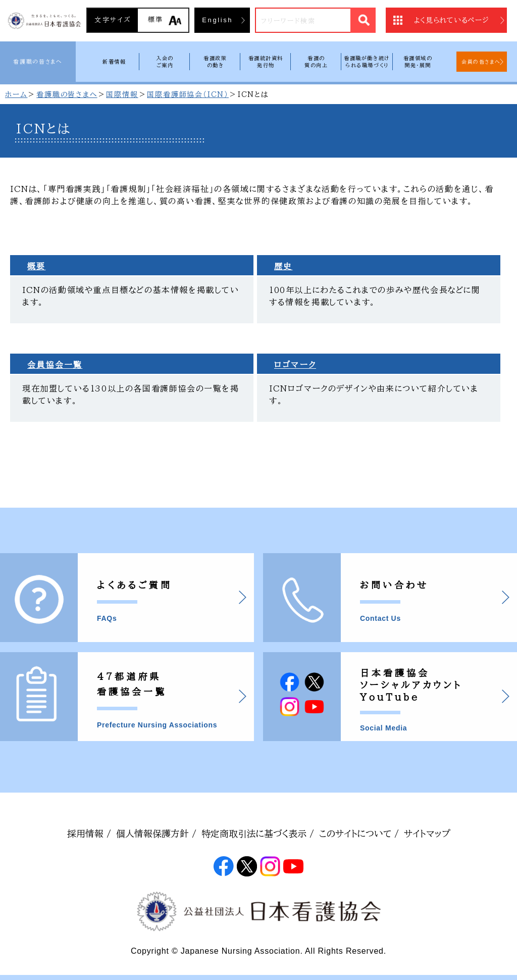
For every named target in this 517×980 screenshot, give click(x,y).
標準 (156, 19)
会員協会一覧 (55, 365)
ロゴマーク (295, 365)
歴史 (283, 266)
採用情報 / (89, 834)
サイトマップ (427, 834)
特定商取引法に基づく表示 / (258, 834)
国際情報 (122, 94)
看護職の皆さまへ (38, 61)
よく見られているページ (452, 20)
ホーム (16, 94)
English (217, 20)
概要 (36, 266)
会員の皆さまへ (481, 62)
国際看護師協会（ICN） (188, 94)
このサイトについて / (359, 834)
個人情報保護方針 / (156, 834)
